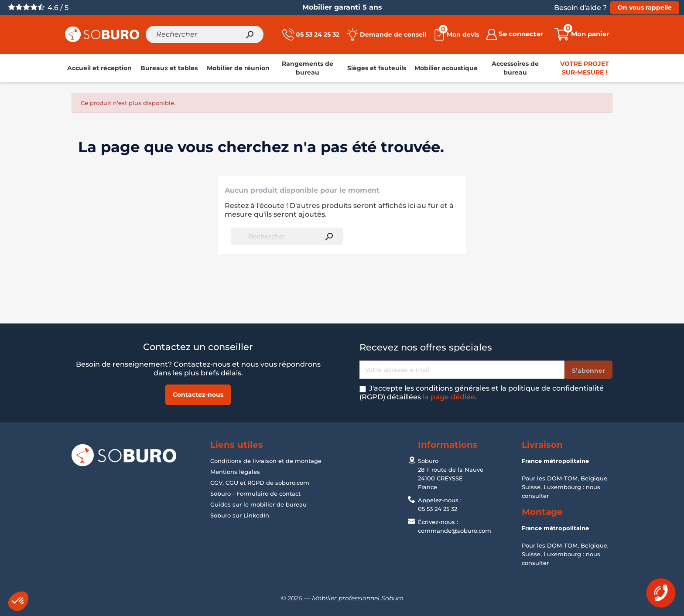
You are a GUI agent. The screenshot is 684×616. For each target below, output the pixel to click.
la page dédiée (449, 397)
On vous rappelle (645, 7)
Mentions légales (235, 472)
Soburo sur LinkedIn (240, 515)
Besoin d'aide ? (580, 8)
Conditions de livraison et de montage (266, 461)
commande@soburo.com (455, 531)
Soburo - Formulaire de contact (255, 493)
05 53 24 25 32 (438, 509)
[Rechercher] (205, 34)
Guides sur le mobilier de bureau (258, 504)
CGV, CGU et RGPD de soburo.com (260, 483)
